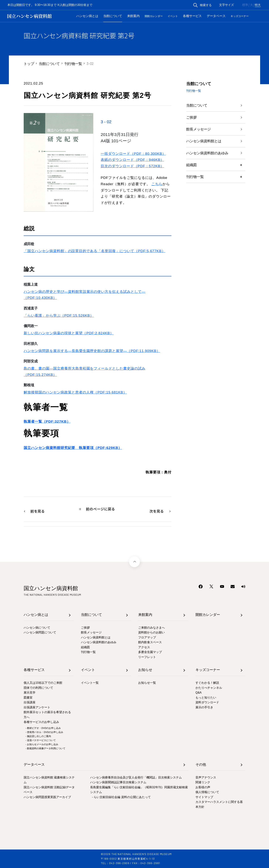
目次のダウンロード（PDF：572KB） (132, 166)
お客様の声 (203, 787)
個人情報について (207, 792)
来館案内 (133, 16)
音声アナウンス (206, 777)
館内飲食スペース (150, 642)
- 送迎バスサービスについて (41, 740)
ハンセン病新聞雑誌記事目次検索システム (118, 782)
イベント (173, 16)
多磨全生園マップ (150, 652)
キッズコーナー (240, 16)
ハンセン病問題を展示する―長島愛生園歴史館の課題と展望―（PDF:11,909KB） (92, 351)
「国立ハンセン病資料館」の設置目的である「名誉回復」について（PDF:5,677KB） (95, 251)
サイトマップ (204, 797)
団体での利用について (38, 688)
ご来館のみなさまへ (151, 628)
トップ (29, 64)
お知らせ (145, 670)
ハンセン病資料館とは (204, 141)
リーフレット (147, 657)
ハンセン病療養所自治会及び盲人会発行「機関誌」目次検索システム (136, 777)
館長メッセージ (199, 129)
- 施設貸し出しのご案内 (38, 736)
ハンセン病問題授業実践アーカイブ (47, 797)
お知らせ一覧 (147, 683)
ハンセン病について (37, 628)
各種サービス (192, 16)
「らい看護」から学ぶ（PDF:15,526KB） (59, 316)
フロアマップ (147, 637)
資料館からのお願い (151, 632)
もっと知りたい (206, 698)
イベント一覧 (90, 683)
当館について (113, 16)
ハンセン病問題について (40, 632)
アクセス (144, 647)
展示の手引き (204, 707)
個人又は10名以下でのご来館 (43, 683)
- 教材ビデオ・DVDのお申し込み (43, 728)
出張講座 (30, 702)
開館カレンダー (154, 16)
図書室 (28, 698)
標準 (245, 5)
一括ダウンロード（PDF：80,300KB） (133, 154)
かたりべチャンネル (209, 688)
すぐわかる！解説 (207, 683)
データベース (216, 16)
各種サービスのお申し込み (41, 722)
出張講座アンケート (37, 707)
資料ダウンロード (207, 702)
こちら (157, 184)
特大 (258, 5)
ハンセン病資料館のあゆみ (207, 153)
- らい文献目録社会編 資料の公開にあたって (121, 797)
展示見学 (30, 693)
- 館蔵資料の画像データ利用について (45, 748)
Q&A (199, 693)
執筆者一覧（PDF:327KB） (47, 422)
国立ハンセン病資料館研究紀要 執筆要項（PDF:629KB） (73, 448)
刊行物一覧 (73, 64)
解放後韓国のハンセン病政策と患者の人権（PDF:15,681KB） (75, 392)
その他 (201, 764)
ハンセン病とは (87, 16)
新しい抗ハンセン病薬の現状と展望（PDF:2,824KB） (69, 333)
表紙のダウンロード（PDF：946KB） (132, 160)
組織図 (191, 165)
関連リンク (203, 782)
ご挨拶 (191, 117)
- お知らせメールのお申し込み (42, 744)
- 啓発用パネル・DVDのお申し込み (44, 732)
